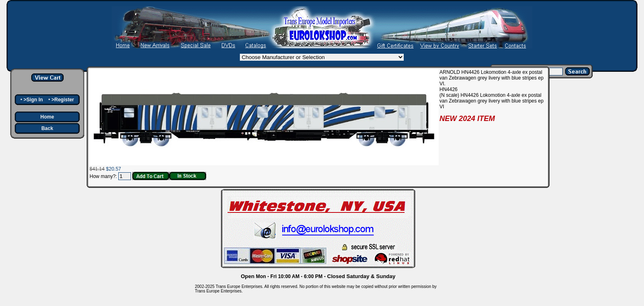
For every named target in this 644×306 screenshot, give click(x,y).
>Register (63, 100)
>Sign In (33, 100)
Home (47, 117)
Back (47, 128)
